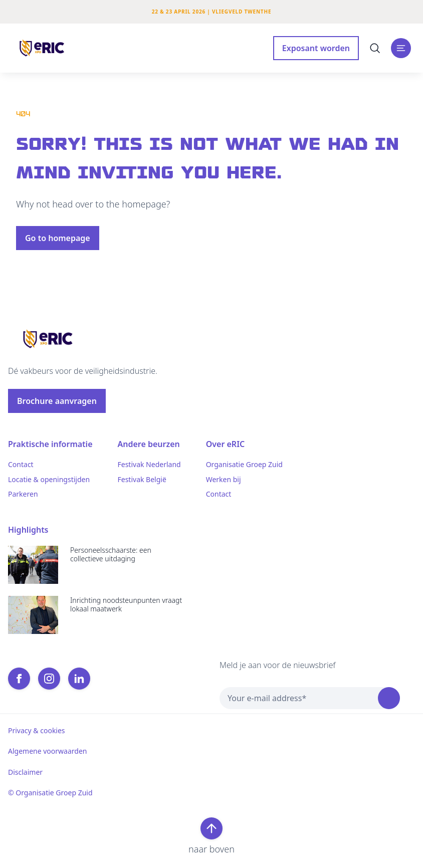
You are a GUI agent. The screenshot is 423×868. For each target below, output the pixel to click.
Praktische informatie (50, 444)
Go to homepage (58, 238)
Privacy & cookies (37, 731)
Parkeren (23, 494)
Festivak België (142, 480)
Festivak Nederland (149, 465)
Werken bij (224, 480)
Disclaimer (25, 772)
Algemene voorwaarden (47, 751)
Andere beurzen (149, 444)
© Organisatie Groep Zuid (50, 793)
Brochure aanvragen (57, 401)
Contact (21, 465)
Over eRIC (226, 444)
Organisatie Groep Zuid (244, 465)
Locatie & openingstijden (49, 480)
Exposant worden (316, 48)
